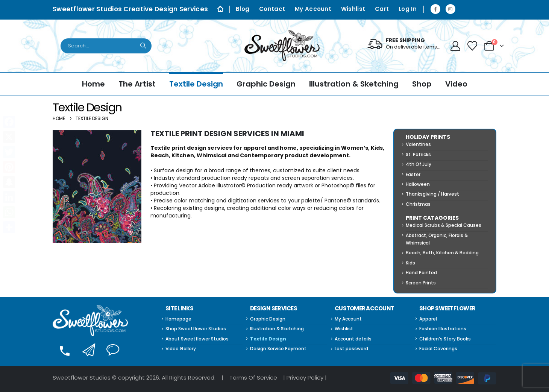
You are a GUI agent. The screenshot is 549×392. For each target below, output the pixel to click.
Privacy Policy (305, 378)
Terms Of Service (253, 378)
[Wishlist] (472, 46)
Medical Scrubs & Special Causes (444, 225)
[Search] (144, 46)
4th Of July (419, 164)
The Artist (137, 84)
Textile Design (196, 84)
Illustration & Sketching (354, 84)
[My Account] (455, 46)
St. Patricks (418, 154)
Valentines (418, 144)
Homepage (178, 319)
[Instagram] (450, 9)
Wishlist (353, 9)
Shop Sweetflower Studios (196, 329)
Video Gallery (181, 349)
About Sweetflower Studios (197, 339)
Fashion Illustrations (443, 329)
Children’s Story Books (445, 339)
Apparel (428, 319)
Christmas (418, 204)
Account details (353, 339)
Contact (272, 9)
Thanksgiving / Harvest (432, 194)
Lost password (351, 349)
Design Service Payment (278, 349)
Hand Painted (421, 273)
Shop (422, 84)
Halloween (418, 184)
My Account (313, 9)
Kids (410, 263)
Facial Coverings (438, 349)
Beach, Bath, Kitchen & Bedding (442, 253)
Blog (243, 9)
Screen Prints (421, 283)
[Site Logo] (282, 46)
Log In (408, 9)
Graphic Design (266, 84)
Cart (382, 9)
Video (456, 84)
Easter (413, 174)
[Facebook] (435, 9)
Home (93, 84)
